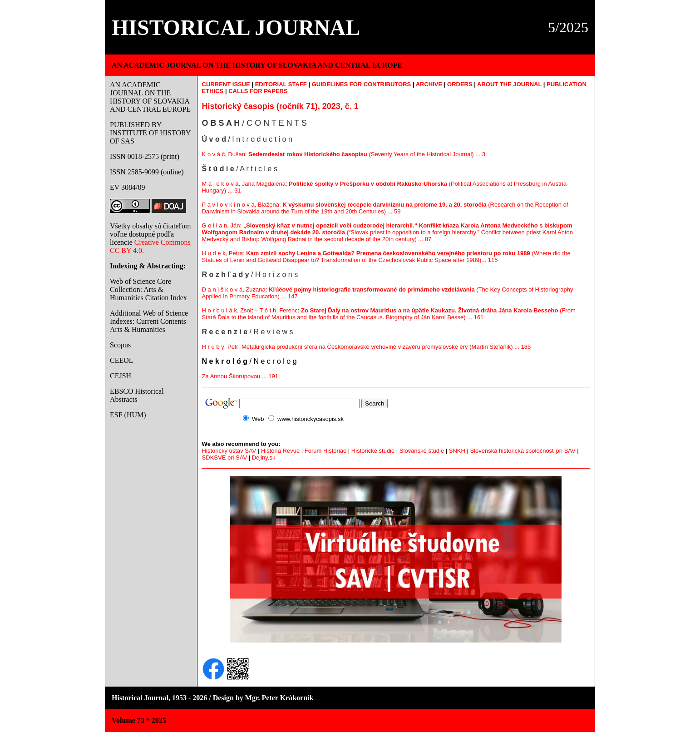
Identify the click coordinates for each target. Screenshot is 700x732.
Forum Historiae (325, 451)
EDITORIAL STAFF (281, 84)
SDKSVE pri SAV (224, 457)
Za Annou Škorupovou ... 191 (240, 376)
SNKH (457, 451)
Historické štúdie (373, 451)
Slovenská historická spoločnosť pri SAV (523, 451)
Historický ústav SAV (229, 451)
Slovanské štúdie (422, 451)
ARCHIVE (429, 84)
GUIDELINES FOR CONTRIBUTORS (362, 84)
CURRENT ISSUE (226, 84)
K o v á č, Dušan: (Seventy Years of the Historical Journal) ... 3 (344, 154)
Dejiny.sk (264, 457)
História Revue (280, 451)
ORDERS (460, 84)
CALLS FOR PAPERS (258, 91)
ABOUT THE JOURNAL (509, 84)
